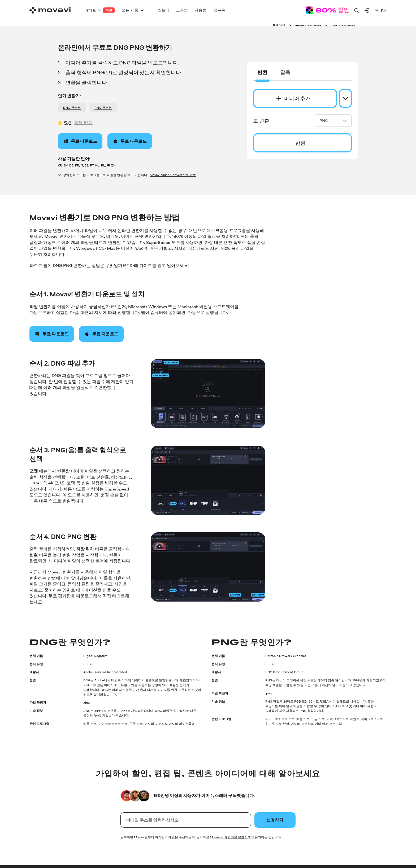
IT (82, 165)
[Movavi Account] (367, 10)
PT (92, 165)
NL (97, 165)
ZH (113, 165)
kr (381, 10)
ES (86, 165)
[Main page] (50, 10)
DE (71, 165)
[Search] (357, 10)
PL (103, 165)
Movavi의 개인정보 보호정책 (230, 837)
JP (108, 165)
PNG (333, 120)
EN (66, 165)
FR (77, 165)
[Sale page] (327, 10)
